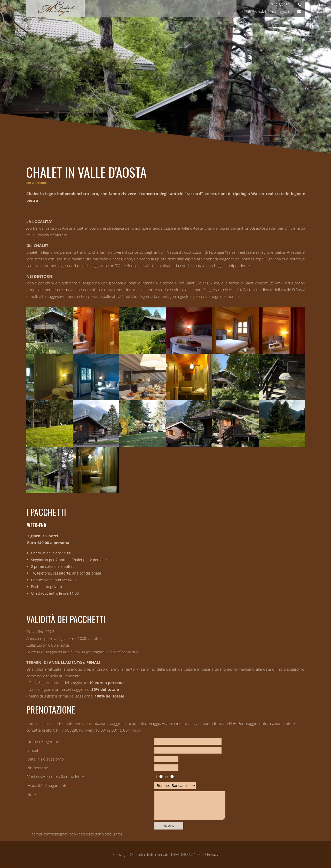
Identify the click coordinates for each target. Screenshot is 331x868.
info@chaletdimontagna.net (274, 11)
